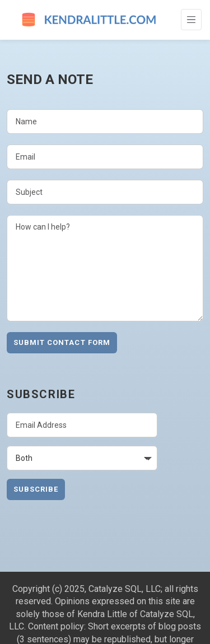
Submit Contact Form (62, 342)
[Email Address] (82, 425)
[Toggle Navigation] (192, 20)
